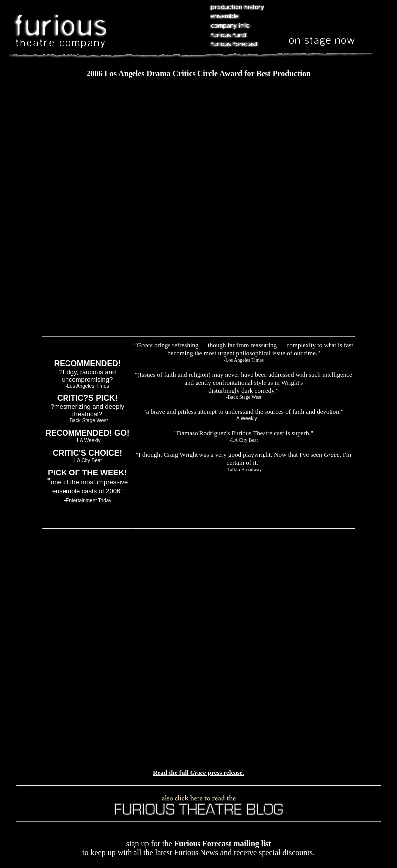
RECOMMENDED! (87, 363)
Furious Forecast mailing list (223, 843)
